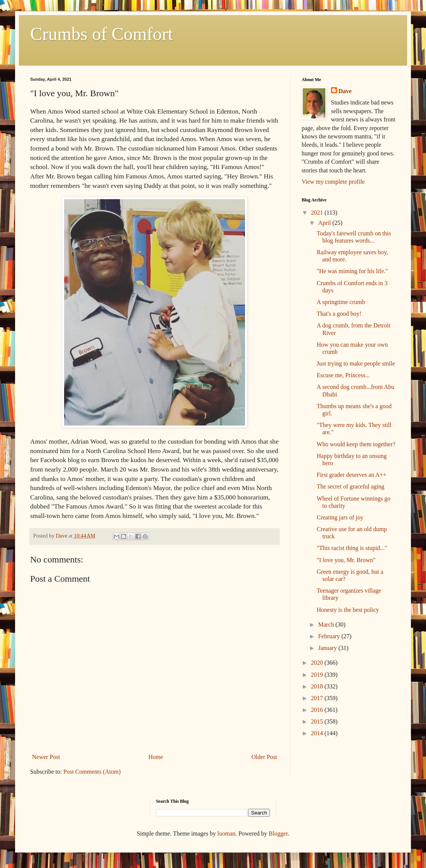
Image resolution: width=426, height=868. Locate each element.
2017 (318, 698)
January (328, 648)
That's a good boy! (339, 314)
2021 (318, 213)
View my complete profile (333, 182)
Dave (345, 91)
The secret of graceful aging (350, 486)
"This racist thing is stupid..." (352, 548)
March (327, 624)
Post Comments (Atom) (92, 772)
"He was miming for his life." (352, 271)
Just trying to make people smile (356, 363)
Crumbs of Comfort (102, 34)
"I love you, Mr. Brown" (346, 560)
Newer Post (46, 757)
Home (156, 757)
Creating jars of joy (340, 517)
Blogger (278, 833)
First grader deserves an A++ (352, 475)
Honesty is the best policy (348, 610)
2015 (318, 721)
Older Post (264, 757)
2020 (318, 663)
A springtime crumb (341, 302)
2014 (318, 733)
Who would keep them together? (356, 444)
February (330, 636)
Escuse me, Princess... (343, 375)
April (325, 223)
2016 (318, 710)
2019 (318, 675)
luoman (227, 833)
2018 (318, 686)
